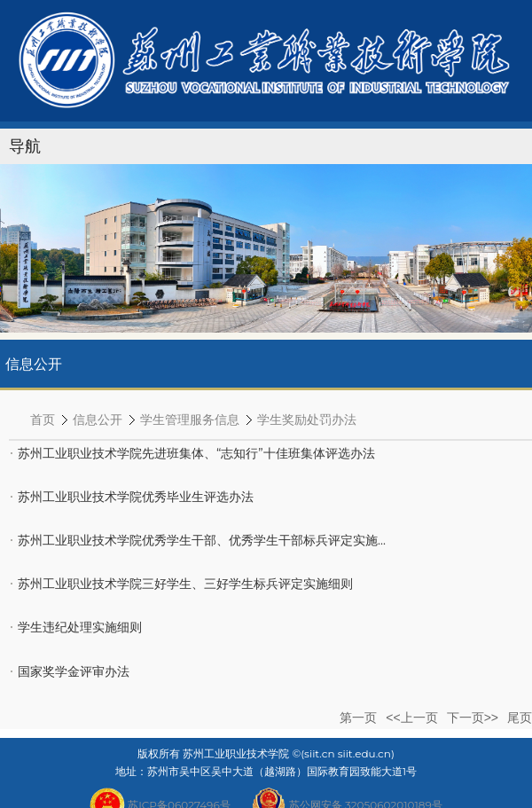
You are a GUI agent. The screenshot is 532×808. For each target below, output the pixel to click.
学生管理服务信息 (190, 420)
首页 (43, 420)
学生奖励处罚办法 (307, 420)
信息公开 (98, 420)
